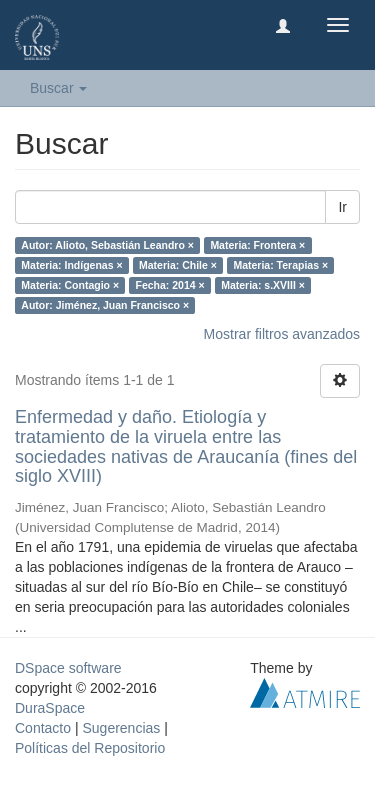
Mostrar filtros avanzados (282, 334)
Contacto (43, 728)
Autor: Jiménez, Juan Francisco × (105, 305)
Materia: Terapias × (280, 265)
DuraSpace (50, 708)
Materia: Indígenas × (71, 265)
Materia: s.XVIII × (263, 285)
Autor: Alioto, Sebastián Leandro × (107, 245)
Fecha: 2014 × (170, 285)
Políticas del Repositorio (90, 748)
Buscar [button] (58, 88)
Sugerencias (121, 728)
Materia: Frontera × (257, 245)
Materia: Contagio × (70, 285)
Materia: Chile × (178, 265)
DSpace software (68, 668)
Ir (342, 207)
